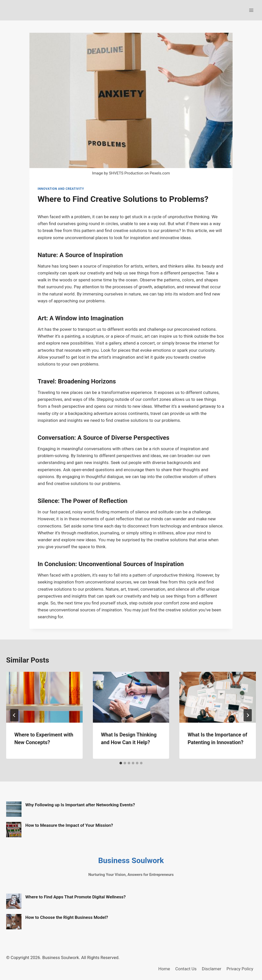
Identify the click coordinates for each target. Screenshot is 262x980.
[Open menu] (251, 10)
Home (164, 969)
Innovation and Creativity (61, 189)
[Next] (248, 715)
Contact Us (186, 969)
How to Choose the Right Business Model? (67, 917)
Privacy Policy (240, 969)
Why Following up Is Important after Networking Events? (80, 805)
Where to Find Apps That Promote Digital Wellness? (75, 897)
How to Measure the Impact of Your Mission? (69, 825)
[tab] (121, 763)
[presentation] (44, 697)
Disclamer (212, 969)
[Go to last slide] (14, 715)
